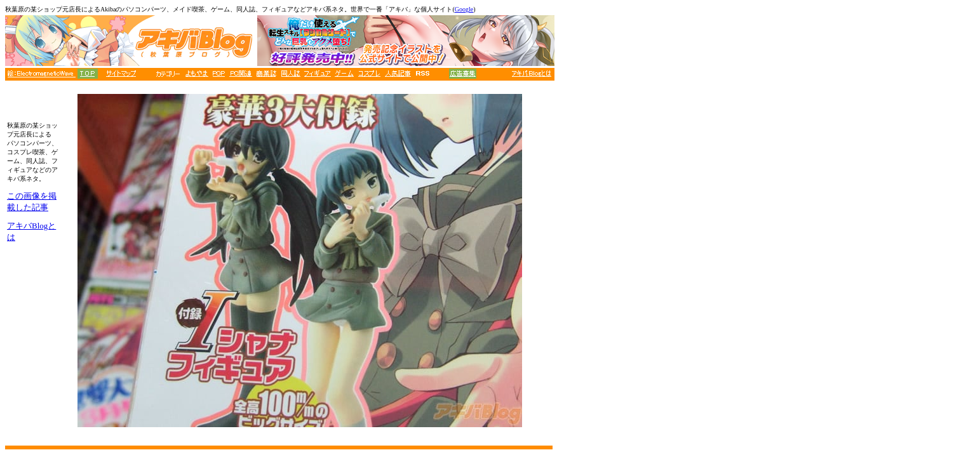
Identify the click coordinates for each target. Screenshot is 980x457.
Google (464, 9)
